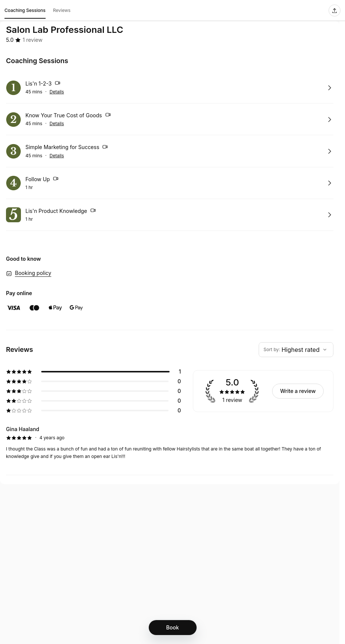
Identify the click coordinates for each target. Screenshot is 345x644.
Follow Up (42, 180)
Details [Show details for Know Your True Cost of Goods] (57, 124)
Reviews (62, 10)
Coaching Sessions (25, 12)
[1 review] (32, 40)
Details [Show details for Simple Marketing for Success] (57, 156)
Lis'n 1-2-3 (43, 84)
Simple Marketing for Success (67, 148)
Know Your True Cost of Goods (68, 116)
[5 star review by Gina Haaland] (170, 443)
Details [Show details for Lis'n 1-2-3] (57, 92)
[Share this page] (335, 10)
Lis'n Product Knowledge (61, 211)
